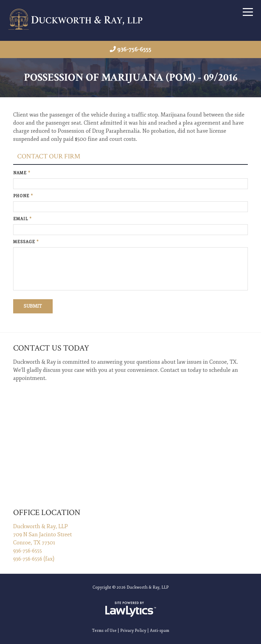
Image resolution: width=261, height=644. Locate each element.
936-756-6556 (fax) (34, 558)
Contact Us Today (51, 348)
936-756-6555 (134, 49)
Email (22, 219)
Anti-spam (160, 630)
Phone (23, 196)
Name (22, 173)
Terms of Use (104, 630)
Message (26, 242)
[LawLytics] (131, 609)
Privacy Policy (133, 630)
